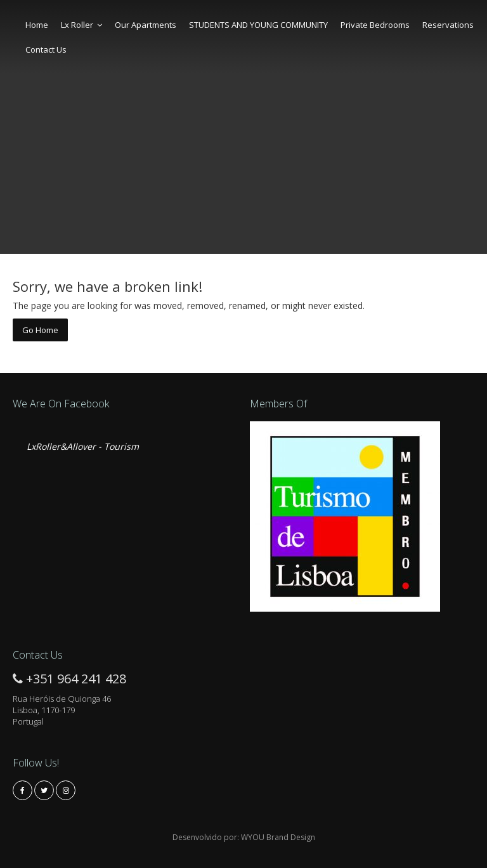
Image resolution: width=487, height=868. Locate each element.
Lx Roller (81, 25)
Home (37, 25)
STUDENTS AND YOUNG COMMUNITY (258, 25)
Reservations (448, 25)
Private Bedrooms (375, 25)
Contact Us (46, 49)
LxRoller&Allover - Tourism (83, 446)
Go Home (40, 330)
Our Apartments (146, 25)
